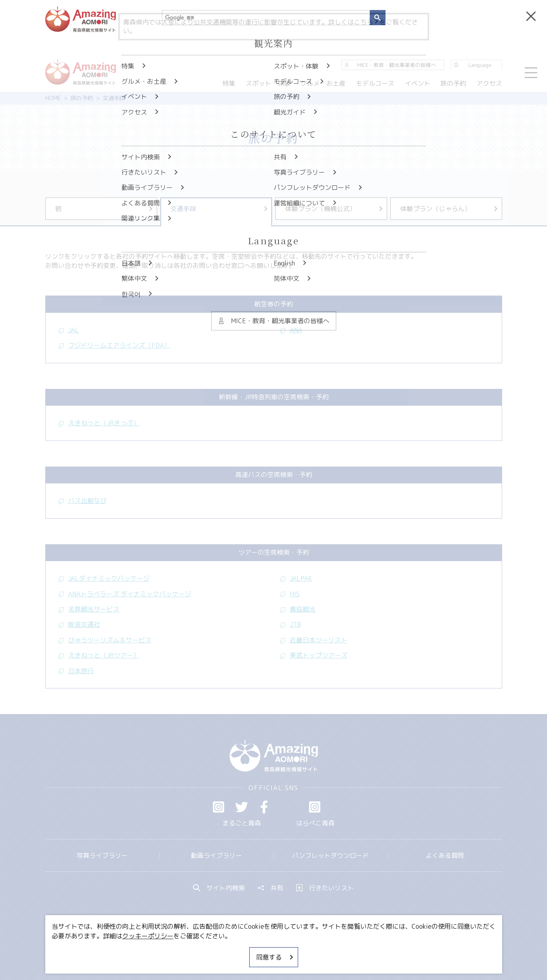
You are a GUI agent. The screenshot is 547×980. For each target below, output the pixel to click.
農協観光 (298, 609)
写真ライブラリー (102, 855)
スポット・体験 (268, 83)
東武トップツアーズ (314, 655)
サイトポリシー (304, 950)
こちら (367, 22)
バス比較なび (83, 501)
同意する (275, 957)
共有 (270, 888)
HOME (53, 98)
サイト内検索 (219, 888)
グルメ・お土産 (323, 83)
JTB (291, 624)
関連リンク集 (358, 950)
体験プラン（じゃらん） (450, 209)
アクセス (489, 83)
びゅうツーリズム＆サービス (105, 640)
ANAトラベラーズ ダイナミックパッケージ (125, 594)
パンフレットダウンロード (331, 855)
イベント (417, 83)
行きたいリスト (325, 888)
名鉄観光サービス (89, 609)
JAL (69, 330)
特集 (229, 83)
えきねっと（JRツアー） (99, 655)
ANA (291, 330)
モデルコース (375, 83)
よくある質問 (445, 855)
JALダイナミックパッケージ (104, 578)
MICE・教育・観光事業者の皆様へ (219, 950)
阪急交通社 (79, 624)
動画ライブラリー (216, 855)
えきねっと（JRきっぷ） (99, 423)
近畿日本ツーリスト (314, 640)
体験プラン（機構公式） (335, 209)
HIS (290, 594)
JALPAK (296, 578)
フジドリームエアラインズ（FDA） (114, 345)
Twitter (242, 807)
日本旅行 (76, 671)
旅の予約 (82, 98)
